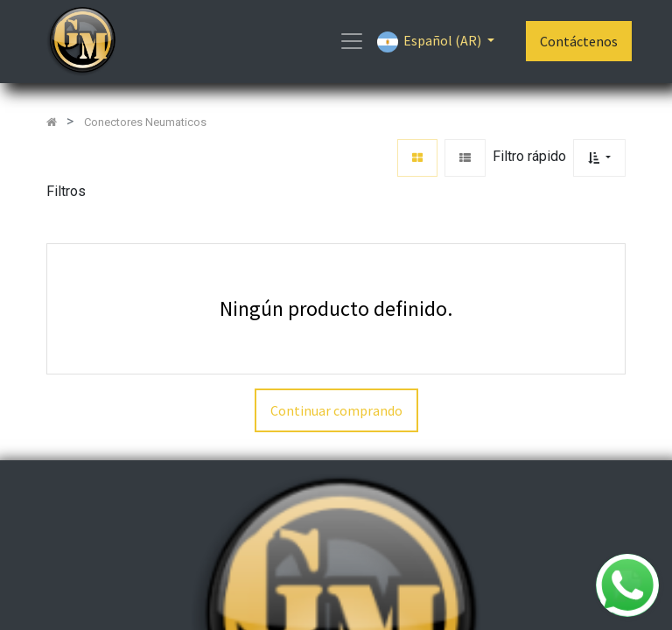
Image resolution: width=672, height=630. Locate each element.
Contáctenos (579, 41)
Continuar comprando (336, 410)
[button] (599, 158)
